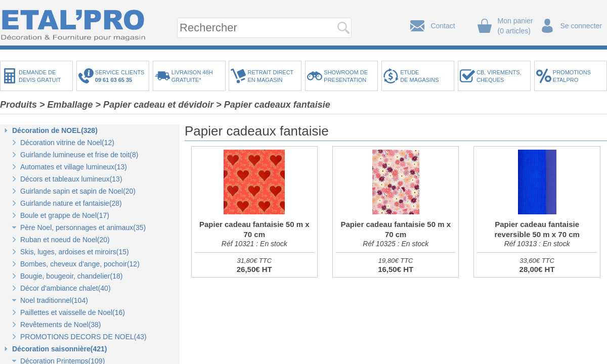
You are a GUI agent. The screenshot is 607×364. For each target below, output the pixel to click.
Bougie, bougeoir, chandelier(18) (71, 276)
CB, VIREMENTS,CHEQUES (499, 76)
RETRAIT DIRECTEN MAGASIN (270, 76)
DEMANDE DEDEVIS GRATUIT (40, 76)
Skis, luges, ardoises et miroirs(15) (75, 252)
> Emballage (66, 105)
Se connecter (581, 26)
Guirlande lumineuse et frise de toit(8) (79, 155)
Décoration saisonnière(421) (60, 349)
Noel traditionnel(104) (54, 300)
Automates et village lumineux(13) (74, 167)
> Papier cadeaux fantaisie (273, 105)
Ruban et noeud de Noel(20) (65, 240)
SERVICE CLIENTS (121, 76)
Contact (443, 26)
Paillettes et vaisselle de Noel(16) (73, 312)
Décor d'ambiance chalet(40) (66, 288)
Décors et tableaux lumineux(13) (71, 179)
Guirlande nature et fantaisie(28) (71, 203)
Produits (18, 105)
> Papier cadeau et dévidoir (155, 105)
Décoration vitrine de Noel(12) (67, 143)
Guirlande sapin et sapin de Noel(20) (78, 191)
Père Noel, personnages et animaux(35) (83, 227)
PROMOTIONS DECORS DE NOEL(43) (83, 337)
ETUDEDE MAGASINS (419, 76)
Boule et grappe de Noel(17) (65, 215)
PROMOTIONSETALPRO (572, 76)
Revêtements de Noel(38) (61, 325)
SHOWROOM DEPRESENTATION (346, 76)
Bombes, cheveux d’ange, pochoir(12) (80, 264)
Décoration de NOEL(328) (55, 130)
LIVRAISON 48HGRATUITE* (192, 76)
